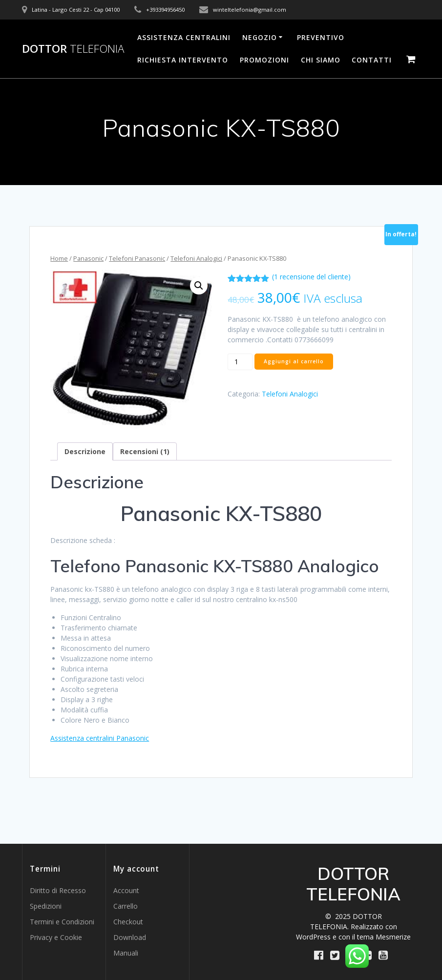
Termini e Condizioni (62, 922)
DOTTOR (73, 49)
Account (126, 890)
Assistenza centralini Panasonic (100, 738)
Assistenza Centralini (184, 37)
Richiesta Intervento (183, 60)
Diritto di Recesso (58, 890)
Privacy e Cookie (56, 937)
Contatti (372, 60)
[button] (199, 286)
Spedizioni (46, 906)
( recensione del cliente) (311, 277)
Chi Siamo (321, 60)
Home (59, 258)
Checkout (128, 922)
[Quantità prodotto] (240, 362)
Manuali (126, 953)
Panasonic (88, 258)
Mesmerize (393, 937)
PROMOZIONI (264, 60)
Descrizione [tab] (85, 451)
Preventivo (321, 37)
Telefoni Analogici (196, 258)
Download (130, 937)
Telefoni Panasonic (137, 258)
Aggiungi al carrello (294, 361)
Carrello (126, 906)
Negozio (260, 37)
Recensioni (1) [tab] (145, 451)
